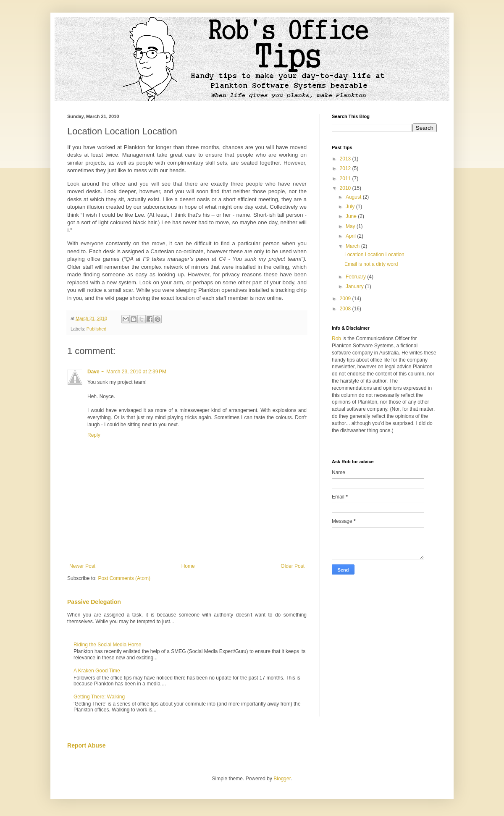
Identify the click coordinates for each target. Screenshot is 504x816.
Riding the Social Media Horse (107, 645)
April (351, 236)
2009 (346, 299)
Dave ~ (96, 372)
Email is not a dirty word (371, 264)
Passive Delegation (94, 602)
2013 (346, 159)
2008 (346, 309)
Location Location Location (374, 255)
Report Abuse (86, 745)
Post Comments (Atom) (124, 578)
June (352, 216)
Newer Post (82, 566)
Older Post (293, 566)
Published (96, 329)
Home (188, 566)
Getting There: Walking (99, 697)
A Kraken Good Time (97, 671)
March (353, 246)
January (355, 286)
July (351, 207)
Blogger (282, 779)
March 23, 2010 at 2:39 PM (136, 372)
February (356, 277)
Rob (336, 338)
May (351, 226)
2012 (346, 168)
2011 (346, 178)
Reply (94, 435)
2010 (346, 188)
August (354, 197)
